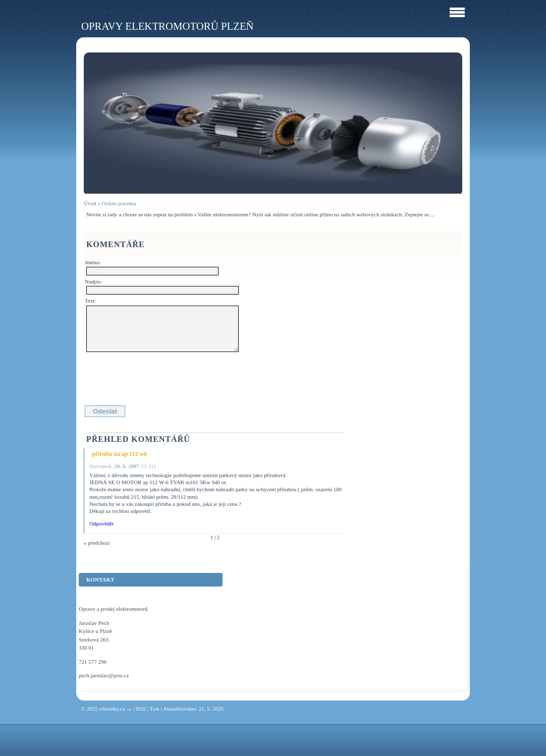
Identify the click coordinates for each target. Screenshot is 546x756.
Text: (90, 301)
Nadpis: (93, 281)
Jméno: (93, 262)
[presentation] (163, 377)
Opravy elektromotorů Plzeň (168, 26)
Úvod (90, 203)
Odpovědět (101, 524)
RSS (141, 709)
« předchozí (97, 543)
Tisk (155, 709)
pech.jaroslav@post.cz (104, 675)
